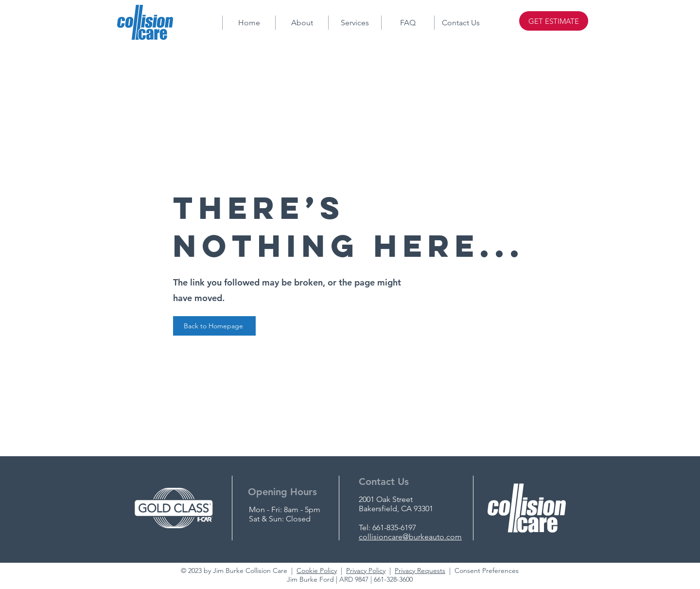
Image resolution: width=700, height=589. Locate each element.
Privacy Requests (420, 571)
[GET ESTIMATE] (554, 21)
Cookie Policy (317, 571)
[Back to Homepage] (214, 326)
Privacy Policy (366, 571)
